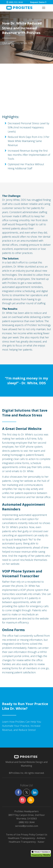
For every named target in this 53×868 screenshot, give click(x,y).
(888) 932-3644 (15, 2)
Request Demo (38, 2)
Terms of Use (13, 835)
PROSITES (26, 757)
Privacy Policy (28, 835)
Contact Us (41, 835)
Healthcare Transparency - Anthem (27, 838)
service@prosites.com (27, 826)
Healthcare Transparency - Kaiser (27, 842)
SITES (19, 8)
